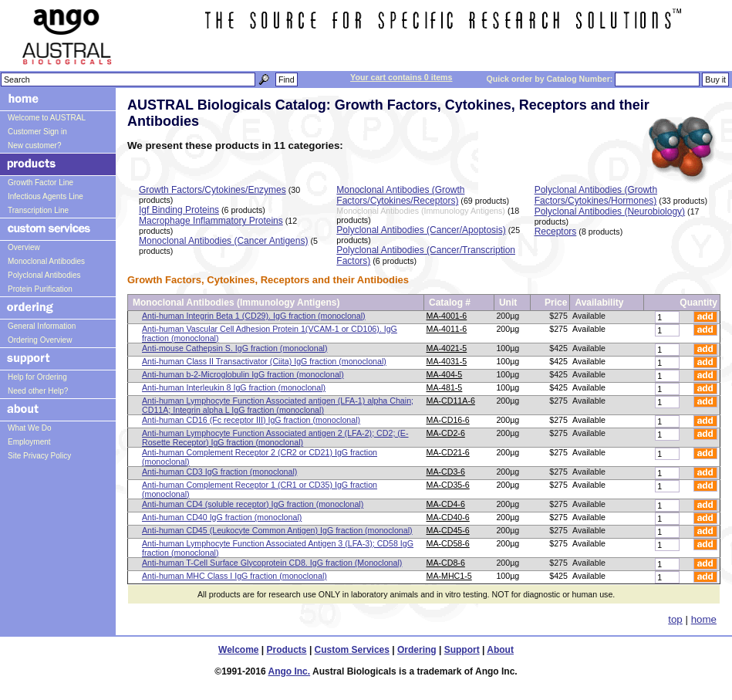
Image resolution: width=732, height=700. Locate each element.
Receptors (556, 232)
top (675, 619)
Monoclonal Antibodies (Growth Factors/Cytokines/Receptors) (400, 195)
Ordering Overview (40, 340)
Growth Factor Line (40, 183)
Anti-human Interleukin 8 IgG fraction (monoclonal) (234, 387)
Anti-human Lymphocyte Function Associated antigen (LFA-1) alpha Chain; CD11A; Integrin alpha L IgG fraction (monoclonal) (278, 405)
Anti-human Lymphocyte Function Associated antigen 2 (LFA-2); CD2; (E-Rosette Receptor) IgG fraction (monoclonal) (275, 438)
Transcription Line (38, 210)
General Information (42, 326)
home (704, 619)
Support (462, 650)
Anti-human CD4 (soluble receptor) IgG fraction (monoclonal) (253, 504)
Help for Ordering (37, 377)
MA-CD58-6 (448, 543)
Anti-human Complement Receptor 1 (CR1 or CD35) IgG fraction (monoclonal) (260, 489)
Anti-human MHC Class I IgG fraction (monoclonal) (234, 576)
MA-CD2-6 (446, 433)
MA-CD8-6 (446, 563)
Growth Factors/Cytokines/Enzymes (213, 190)
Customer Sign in (37, 132)
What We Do (30, 428)
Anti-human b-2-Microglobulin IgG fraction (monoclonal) (243, 374)
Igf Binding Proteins (179, 210)
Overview (24, 247)
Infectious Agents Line (46, 196)
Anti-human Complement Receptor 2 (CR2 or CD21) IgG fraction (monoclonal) (260, 457)
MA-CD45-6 (448, 530)
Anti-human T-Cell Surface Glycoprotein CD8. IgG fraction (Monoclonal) (272, 563)
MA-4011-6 (447, 329)
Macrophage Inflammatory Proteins (211, 221)
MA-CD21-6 (448, 452)
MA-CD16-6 (448, 420)
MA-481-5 (445, 387)
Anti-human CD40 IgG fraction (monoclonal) (222, 517)
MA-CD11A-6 (451, 401)
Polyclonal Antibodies (44, 275)
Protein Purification (40, 289)
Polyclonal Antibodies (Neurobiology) (610, 211)
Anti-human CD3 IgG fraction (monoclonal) (219, 472)
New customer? (34, 145)
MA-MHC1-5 (449, 576)
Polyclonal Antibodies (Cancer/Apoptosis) (421, 230)
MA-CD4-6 (446, 504)
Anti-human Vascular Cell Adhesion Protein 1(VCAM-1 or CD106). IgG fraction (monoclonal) (270, 333)
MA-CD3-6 (446, 472)
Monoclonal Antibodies (46, 261)
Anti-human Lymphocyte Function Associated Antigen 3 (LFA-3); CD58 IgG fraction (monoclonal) (278, 548)
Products (287, 650)
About (500, 650)
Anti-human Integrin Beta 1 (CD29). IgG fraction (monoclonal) (254, 316)
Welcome (238, 650)
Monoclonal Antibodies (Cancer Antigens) (223, 241)
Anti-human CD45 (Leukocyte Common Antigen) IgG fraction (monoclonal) (277, 530)
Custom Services (352, 650)
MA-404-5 (445, 374)
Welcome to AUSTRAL (47, 118)
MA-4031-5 (447, 361)
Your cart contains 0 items (401, 77)
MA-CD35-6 (448, 485)
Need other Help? (38, 391)
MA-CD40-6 (448, 517)
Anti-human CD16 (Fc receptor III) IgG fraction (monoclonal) (251, 420)
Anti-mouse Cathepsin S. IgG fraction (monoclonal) (234, 348)
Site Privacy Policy (39, 456)
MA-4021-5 (447, 348)
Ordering (417, 650)
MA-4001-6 (447, 316)
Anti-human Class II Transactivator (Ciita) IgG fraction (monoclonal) (264, 361)
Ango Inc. (289, 671)
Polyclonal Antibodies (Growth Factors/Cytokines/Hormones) (596, 195)
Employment (29, 442)
